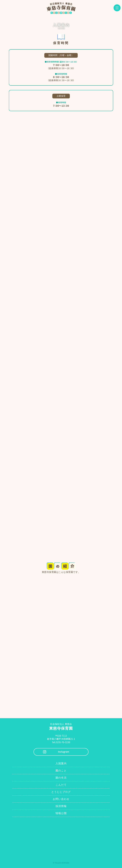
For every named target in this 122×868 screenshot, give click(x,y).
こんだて (61, 785)
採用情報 (61, 806)
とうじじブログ (61, 792)
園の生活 (61, 778)
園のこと (61, 771)
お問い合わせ (61, 799)
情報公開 (61, 813)
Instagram (63, 752)
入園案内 (61, 763)
